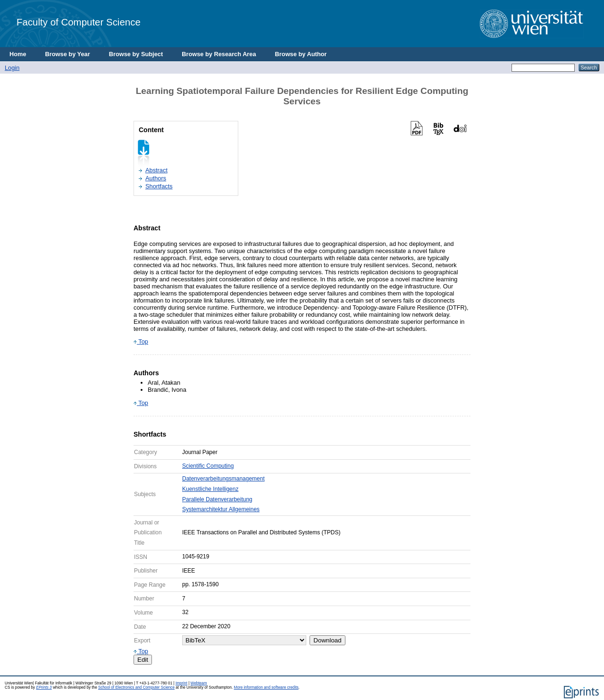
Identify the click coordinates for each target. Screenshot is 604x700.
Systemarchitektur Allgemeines (221, 509)
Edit (143, 660)
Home (18, 54)
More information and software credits (266, 687)
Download (327, 640)
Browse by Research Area (219, 54)
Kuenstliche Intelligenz (210, 489)
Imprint (181, 683)
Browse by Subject (136, 54)
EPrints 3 (44, 687)
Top (141, 342)
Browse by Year (68, 54)
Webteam (199, 683)
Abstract (156, 170)
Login (12, 68)
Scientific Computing (208, 466)
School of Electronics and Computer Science (136, 687)
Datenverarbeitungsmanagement (223, 479)
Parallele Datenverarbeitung (217, 499)
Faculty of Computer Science (79, 22)
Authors (156, 178)
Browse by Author (301, 54)
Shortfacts (159, 186)
